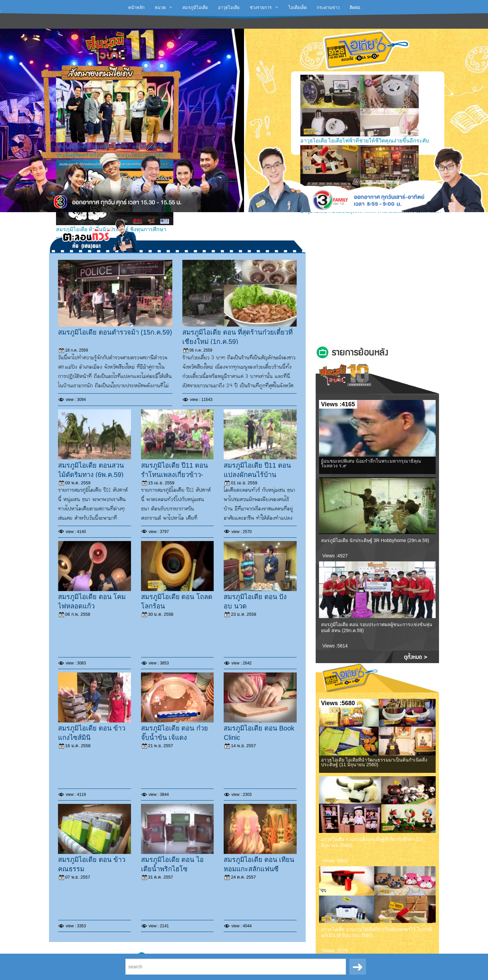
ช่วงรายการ (261, 8)
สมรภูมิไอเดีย (195, 8)
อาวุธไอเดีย (229, 8)
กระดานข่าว (328, 8)
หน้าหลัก (136, 8)
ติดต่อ (355, 8)
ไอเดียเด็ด (297, 8)
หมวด (160, 8)
